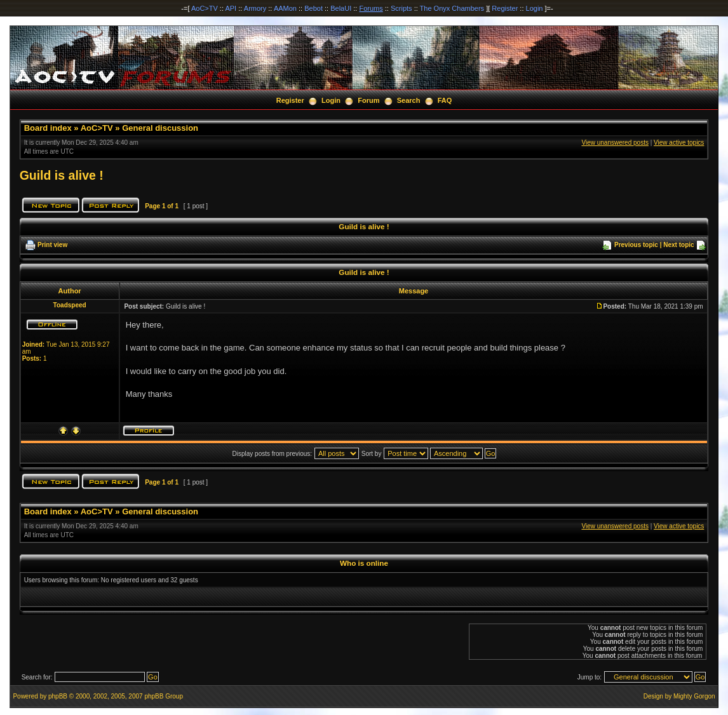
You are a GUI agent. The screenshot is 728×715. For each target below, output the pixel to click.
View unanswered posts (615, 143)
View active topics (679, 143)
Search (409, 100)
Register (505, 8)
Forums (371, 8)
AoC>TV (205, 8)
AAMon (285, 8)
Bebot (313, 8)
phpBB (58, 696)
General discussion (160, 128)
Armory (255, 8)
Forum (368, 100)
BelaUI (341, 8)
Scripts (401, 8)
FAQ (445, 100)
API (231, 8)
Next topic (678, 245)
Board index (48, 128)
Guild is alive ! (62, 175)
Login (535, 8)
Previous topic (636, 245)
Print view (52, 245)
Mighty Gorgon (694, 696)
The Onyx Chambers (452, 8)
